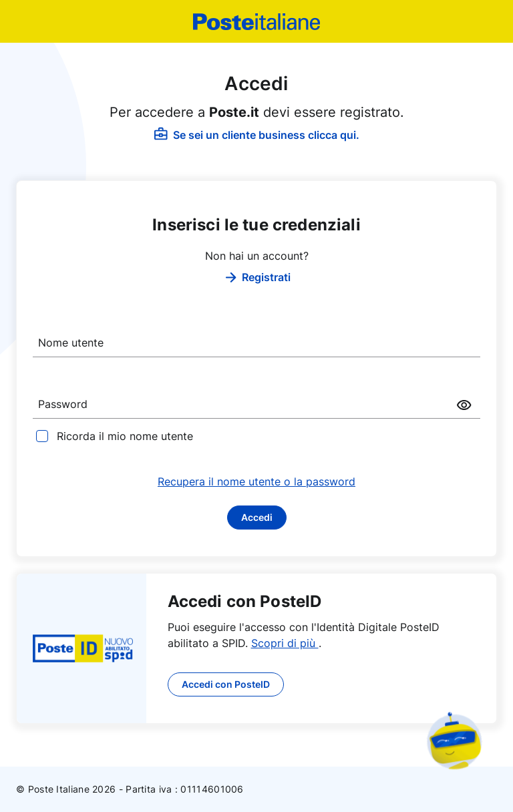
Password (63, 404)
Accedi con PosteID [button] (226, 684)
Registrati (257, 277)
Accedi (257, 517)
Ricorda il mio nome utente (125, 436)
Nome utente (71, 343)
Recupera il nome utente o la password (256, 481)
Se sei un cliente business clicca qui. (257, 135)
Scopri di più (285, 643)
